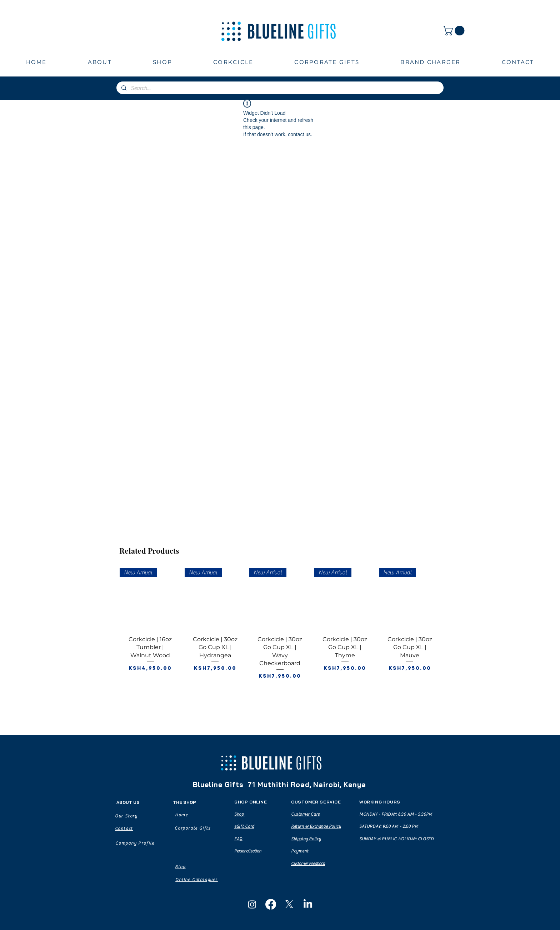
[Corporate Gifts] (193, 828)
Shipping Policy (306, 839)
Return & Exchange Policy (316, 826)
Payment (300, 851)
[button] (455, 31)
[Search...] (280, 88)
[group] (280, 639)
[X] (289, 904)
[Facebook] (271, 904)
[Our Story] (126, 816)
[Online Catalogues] (197, 880)
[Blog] (180, 867)
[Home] (181, 815)
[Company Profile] (135, 843)
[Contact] (124, 828)
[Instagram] (252, 904)
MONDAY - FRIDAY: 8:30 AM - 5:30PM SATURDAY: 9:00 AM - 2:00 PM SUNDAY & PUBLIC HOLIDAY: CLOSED (397, 827)
